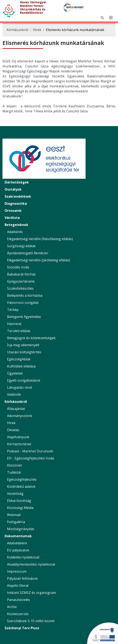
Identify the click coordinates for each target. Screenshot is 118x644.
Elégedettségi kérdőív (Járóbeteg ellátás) (39, 260)
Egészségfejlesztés (22, 479)
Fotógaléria (16, 522)
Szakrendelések (18, 196)
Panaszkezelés (18, 600)
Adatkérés (15, 232)
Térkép (13, 310)
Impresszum (17, 571)
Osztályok (13, 189)
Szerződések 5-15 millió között (31, 621)
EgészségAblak (19, 359)
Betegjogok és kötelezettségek (31, 338)
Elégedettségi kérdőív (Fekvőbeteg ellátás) (40, 239)
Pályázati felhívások (22, 578)
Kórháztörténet (19, 444)
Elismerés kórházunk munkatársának (75, 30)
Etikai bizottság (19, 501)
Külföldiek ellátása (21, 366)
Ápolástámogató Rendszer (28, 253)
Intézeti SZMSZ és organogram (31, 593)
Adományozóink (20, 416)
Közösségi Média (20, 508)
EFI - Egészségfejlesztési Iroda (31, 458)
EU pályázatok (18, 550)
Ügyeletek (15, 373)
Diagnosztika (16, 203)
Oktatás (13, 430)
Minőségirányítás (21, 529)
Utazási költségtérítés (24, 352)
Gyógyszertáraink (21, 281)
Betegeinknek (16, 225)
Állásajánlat (16, 409)
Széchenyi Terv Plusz (22, 628)
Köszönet (14, 465)
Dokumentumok (18, 536)
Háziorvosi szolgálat (23, 303)
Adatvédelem (17, 543)
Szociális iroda (18, 267)
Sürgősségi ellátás (21, 246)
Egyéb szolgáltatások (24, 380)
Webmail (14, 515)
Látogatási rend (19, 387)
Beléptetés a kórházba (25, 295)
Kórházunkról (17, 30)
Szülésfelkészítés (20, 288)
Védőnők (14, 395)
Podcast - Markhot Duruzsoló (30, 451)
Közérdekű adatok (21, 486)
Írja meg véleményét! (23, 345)
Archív (12, 607)
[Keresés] (102, 18)
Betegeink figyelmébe (24, 317)
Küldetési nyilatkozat (23, 557)
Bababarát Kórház (21, 274)
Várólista (12, 218)
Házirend (14, 324)
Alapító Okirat (18, 586)
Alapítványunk (18, 437)
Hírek (37, 30)
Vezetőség (15, 494)
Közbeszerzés (18, 614)
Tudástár (14, 472)
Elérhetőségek (17, 182)
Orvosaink (13, 211)
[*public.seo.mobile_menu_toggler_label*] (111, 18)
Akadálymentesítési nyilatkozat (31, 564)
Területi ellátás (19, 331)
